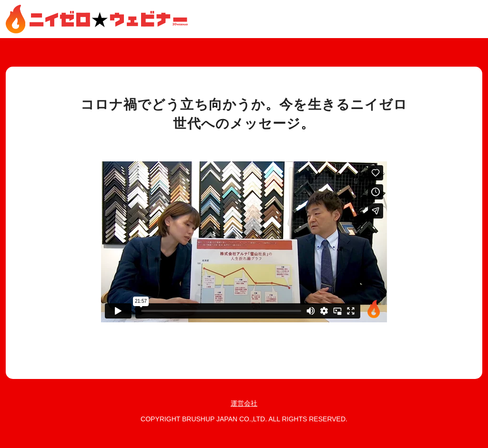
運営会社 (244, 403)
